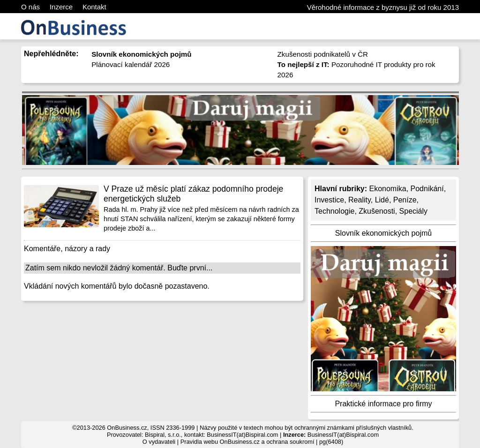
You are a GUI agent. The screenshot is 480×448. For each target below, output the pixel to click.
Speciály (413, 211)
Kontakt (94, 7)
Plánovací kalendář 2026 (131, 64)
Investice (329, 200)
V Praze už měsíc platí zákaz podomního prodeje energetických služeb (193, 194)
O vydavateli (159, 442)
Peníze (405, 200)
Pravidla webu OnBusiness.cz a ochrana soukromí (247, 442)
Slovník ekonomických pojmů (383, 233)
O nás (30, 7)
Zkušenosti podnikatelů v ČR (323, 54)
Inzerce (61, 7)
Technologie (334, 211)
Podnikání (427, 189)
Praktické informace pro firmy (383, 404)
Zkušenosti (377, 211)
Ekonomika (387, 189)
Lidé (382, 200)
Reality (360, 200)
